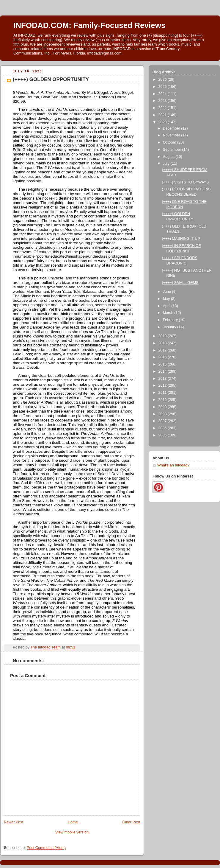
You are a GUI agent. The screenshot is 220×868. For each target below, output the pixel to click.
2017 (163, 350)
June (168, 292)
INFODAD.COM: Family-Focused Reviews (89, 25)
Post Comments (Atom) (46, 848)
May (167, 299)
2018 (163, 343)
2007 (163, 421)
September (173, 150)
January (170, 327)
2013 (163, 379)
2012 (163, 385)
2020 (163, 122)
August (169, 157)
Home (73, 822)
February (171, 320)
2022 (163, 108)
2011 (163, 393)
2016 (163, 357)
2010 (163, 400)
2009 (163, 407)
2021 (163, 115)
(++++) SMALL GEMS (180, 283)
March (169, 313)
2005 (163, 435)
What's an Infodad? (173, 465)
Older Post (131, 822)
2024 (163, 94)
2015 (163, 364)
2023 (163, 101)
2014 (163, 371)
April (167, 306)
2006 (163, 428)
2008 (163, 414)
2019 (163, 336)
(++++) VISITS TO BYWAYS (186, 182)
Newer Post (14, 822)
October (170, 142)
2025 (163, 87)
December (172, 128)
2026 (163, 80)
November (172, 135)
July (167, 164)
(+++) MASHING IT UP (181, 239)
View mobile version (72, 832)
